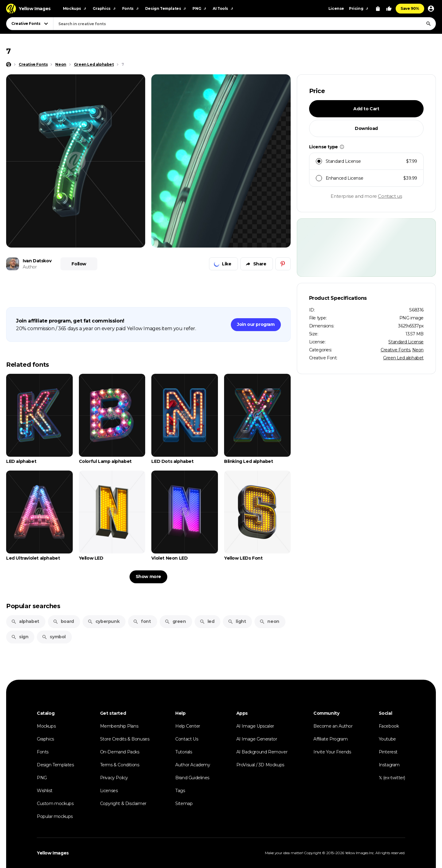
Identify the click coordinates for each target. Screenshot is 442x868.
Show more (148, 577)
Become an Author (333, 726)
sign (20, 637)
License (336, 8)
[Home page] (9, 65)
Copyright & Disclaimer (123, 803)
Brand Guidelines (192, 778)
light (237, 621)
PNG (42, 778)
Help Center (188, 726)
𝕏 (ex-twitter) (392, 778)
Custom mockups (55, 803)
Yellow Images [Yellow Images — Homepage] (53, 853)
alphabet (25, 621)
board (63, 621)
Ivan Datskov (37, 261)
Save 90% (410, 8)
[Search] (428, 24)
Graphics (45, 739)
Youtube (387, 739)
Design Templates (55, 765)
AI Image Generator (257, 739)
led (207, 621)
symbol (54, 637)
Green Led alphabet (403, 358)
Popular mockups (55, 816)
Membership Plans (119, 726)
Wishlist (45, 791)
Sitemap (184, 803)
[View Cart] (378, 9)
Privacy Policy (114, 778)
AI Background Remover (262, 752)
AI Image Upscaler (255, 726)
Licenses (109, 791)
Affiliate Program (330, 739)
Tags (180, 791)
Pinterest (388, 752)
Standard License (406, 342)
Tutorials (184, 752)
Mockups (46, 726)
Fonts (43, 752)
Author (30, 267)
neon (269, 621)
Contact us (390, 196)
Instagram (389, 765)
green (175, 621)
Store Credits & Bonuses (125, 739)
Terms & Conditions (120, 765)
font (142, 621)
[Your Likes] (389, 9)
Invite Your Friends (332, 752)
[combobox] (244, 24)
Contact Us (187, 739)
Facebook (389, 726)
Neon (418, 350)
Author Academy (193, 765)
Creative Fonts (395, 350)
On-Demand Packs (120, 752)
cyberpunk (103, 621)
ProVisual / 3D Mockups (260, 765)
